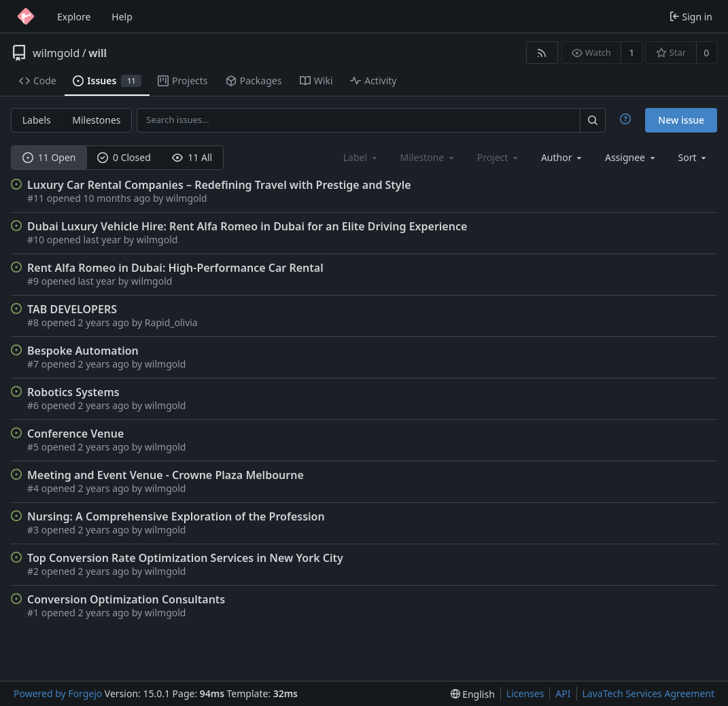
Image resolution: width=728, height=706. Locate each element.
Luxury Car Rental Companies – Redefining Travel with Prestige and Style (219, 185)
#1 (34, 613)
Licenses (525, 693)
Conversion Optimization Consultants (126, 599)
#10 (37, 240)
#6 (34, 405)
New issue (681, 120)
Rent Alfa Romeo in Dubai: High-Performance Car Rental (175, 268)
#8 (34, 322)
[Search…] (593, 120)
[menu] (694, 157)
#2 (34, 571)
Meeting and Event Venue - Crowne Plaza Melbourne (166, 475)
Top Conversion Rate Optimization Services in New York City (185, 558)
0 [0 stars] (706, 53)
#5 (34, 447)
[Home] (26, 16)
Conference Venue (75, 434)
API (563, 693)
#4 (34, 488)
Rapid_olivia (171, 322)
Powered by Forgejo (58, 693)
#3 (34, 530)
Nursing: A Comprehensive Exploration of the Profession (176, 516)
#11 (37, 198)
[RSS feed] (542, 53)
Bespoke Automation (83, 351)
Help (122, 17)
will (98, 53)
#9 (34, 281)
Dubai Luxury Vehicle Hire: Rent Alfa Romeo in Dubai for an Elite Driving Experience (247, 226)
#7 (34, 364)
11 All (192, 157)
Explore (74, 17)
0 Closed (124, 157)
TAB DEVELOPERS (72, 309)
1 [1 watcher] (631, 53)
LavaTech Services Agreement (648, 693)
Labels (37, 120)
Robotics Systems (73, 392)
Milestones (96, 120)
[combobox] (562, 157)
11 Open (49, 157)
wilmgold (56, 53)
